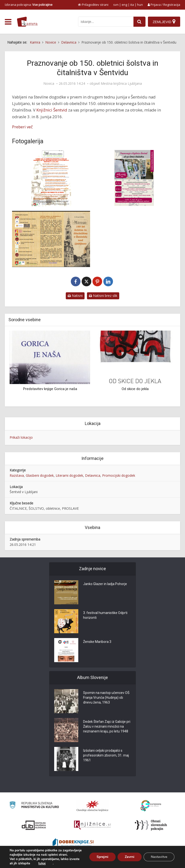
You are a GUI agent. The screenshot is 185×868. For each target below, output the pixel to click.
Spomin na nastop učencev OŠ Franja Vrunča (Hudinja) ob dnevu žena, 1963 (106, 698)
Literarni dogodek (69, 475)
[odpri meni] (8, 22)
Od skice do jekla (135, 389)
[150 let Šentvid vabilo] (134, 178)
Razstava (17, 475)
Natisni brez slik (103, 296)
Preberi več (22, 127)
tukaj (42, 863)
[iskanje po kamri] (106, 22)
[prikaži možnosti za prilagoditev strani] (93, 5)
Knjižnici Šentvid (52, 110)
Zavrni (130, 857)
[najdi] (139, 22)
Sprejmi (102, 857)
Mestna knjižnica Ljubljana (121, 84)
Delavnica (93, 475)
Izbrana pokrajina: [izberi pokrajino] (29, 5)
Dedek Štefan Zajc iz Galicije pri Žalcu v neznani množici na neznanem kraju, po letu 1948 (107, 726)
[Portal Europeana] (151, 806)
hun (140, 5)
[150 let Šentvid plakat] (51, 178)
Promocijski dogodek (119, 475)
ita (132, 5)
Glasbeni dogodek (40, 475)
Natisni (75, 296)
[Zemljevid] (164, 22)
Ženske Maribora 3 (97, 642)
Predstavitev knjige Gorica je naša (50, 389)
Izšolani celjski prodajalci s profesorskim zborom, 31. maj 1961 (106, 755)
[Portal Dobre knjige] (73, 843)
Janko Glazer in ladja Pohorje (105, 584)
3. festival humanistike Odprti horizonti (105, 615)
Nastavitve (159, 857)
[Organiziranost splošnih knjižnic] (92, 806)
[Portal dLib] (34, 825)
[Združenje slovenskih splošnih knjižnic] (92, 825)
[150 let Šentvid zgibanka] (51, 239)
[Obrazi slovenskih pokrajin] (151, 825)
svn (116, 5)
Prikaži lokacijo (21, 437)
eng (124, 5)
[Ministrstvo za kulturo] (34, 806)
